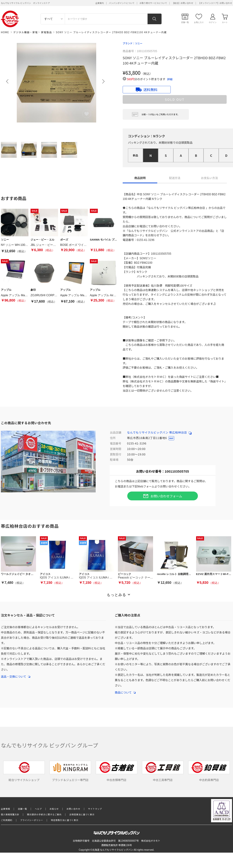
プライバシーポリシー (32, 820)
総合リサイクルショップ (24, 771)
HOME (5, 32)
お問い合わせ (73, 809)
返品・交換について (16, 675)
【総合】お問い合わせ (183, 3)
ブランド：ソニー (133, 43)
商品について (125, 691)
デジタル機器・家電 (26, 32)
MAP (171, 438)
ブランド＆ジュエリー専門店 (70, 771)
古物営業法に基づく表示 (82, 814)
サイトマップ (95, 809)
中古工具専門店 (163, 771)
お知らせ (54, 809)
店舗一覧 (22, 809)
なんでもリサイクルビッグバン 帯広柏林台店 (159, 432)
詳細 (170, 79)
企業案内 (100, 3)
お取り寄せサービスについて (153, 3)
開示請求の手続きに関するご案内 (44, 814)
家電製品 (46, 32)
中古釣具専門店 (209, 771)
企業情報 (5, 809)
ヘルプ (38, 809)
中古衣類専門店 (116, 771)
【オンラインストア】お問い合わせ (215, 3)
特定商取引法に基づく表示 (65, 820)
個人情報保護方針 (10, 814)
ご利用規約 (7, 820)
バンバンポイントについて (122, 3)
